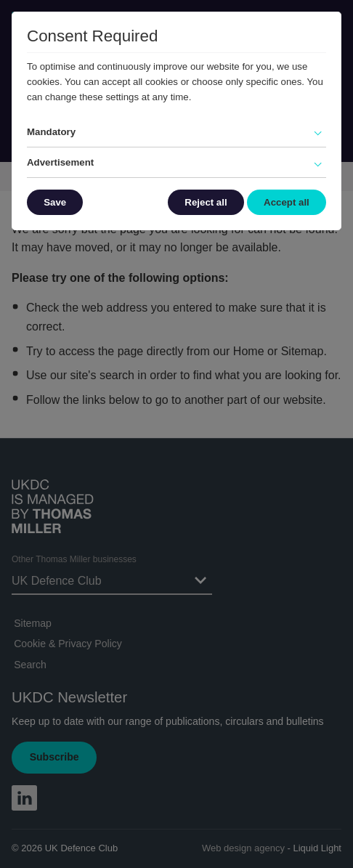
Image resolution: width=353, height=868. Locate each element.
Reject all (206, 202)
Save (55, 202)
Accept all (287, 202)
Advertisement (60, 162)
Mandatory (51, 132)
